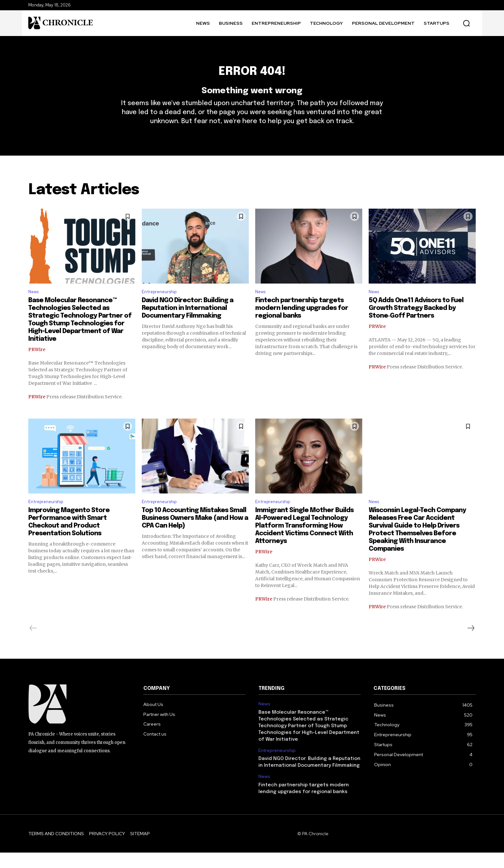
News (35, 305)
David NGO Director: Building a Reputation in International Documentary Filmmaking (188, 322)
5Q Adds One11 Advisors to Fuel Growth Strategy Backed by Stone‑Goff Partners (416, 322)
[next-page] (471, 644)
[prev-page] (33, 644)
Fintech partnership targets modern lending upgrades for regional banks (302, 322)
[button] (466, 23)
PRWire (37, 363)
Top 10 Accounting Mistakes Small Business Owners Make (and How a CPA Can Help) (195, 533)
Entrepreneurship (162, 305)
